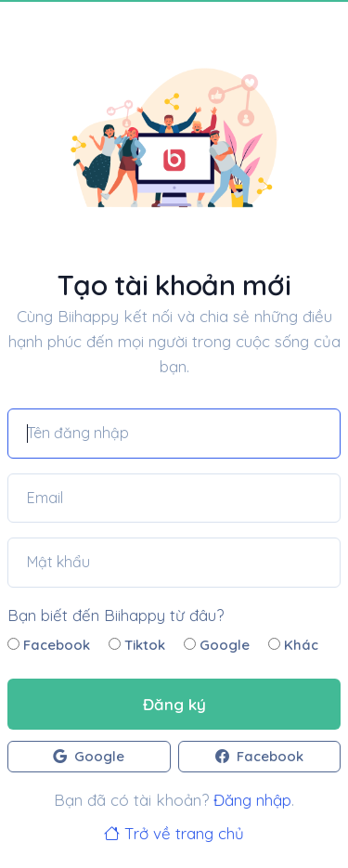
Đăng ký (174, 704)
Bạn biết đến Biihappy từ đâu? (116, 615)
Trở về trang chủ (174, 833)
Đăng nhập (252, 800)
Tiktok (137, 645)
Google (217, 645)
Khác (293, 645)
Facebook (49, 645)
